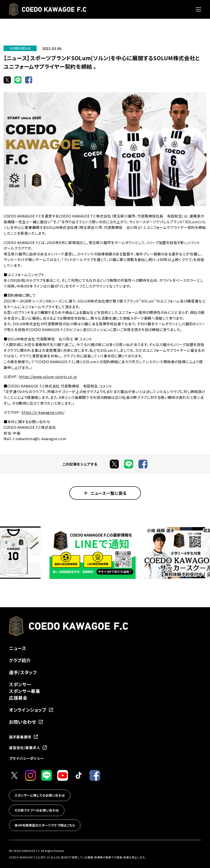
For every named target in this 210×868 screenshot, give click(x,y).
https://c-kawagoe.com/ (43, 412)
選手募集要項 (24, 737)
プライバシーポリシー (26, 758)
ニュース (18, 648)
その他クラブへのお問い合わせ (37, 810)
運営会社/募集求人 (28, 748)
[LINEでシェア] (18, 80)
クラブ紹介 (20, 660)
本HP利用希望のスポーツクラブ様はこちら (45, 825)
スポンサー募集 (24, 691)
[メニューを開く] (198, 9)
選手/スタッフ (23, 672)
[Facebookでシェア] (29, 80)
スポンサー (20, 684)
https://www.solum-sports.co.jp (48, 377)
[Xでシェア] (7, 80)
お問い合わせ (26, 722)
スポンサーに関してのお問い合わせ (40, 795)
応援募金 (18, 698)
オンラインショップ (31, 710)
